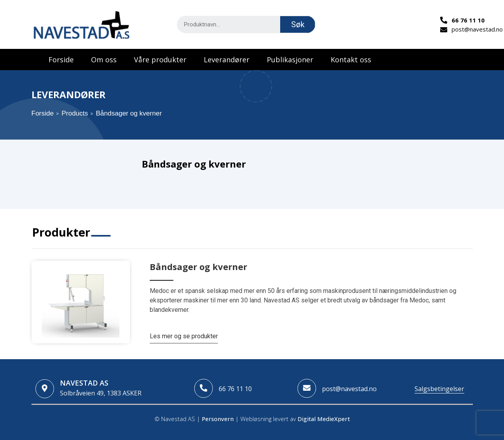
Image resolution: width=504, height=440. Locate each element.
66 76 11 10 (235, 389)
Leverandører (227, 60)
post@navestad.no (349, 389)
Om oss (104, 60)
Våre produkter (160, 60)
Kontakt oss (351, 60)
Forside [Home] (43, 113)
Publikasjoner (290, 60)
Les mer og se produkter (184, 336)
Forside (61, 60)
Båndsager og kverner (198, 267)
